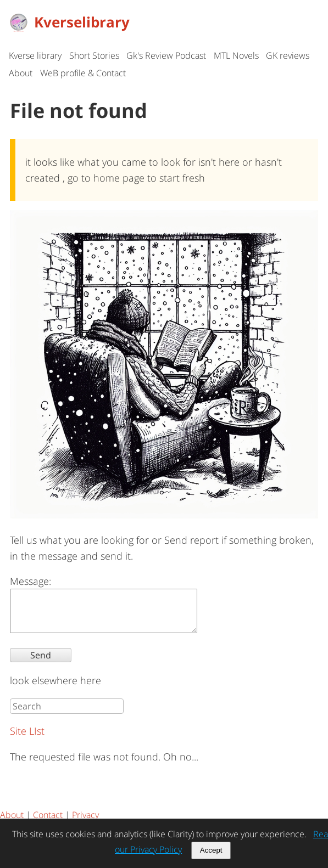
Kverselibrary (69, 22)
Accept (211, 850)
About (21, 73)
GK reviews (288, 55)
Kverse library (35, 55)
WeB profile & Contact (83, 73)
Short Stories (94, 55)
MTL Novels (236, 55)
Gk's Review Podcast (166, 55)
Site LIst (27, 739)
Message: (30, 581)
